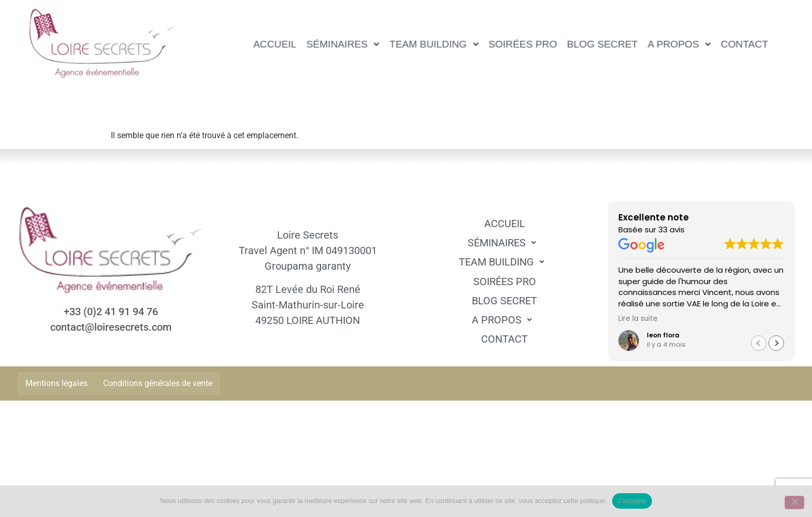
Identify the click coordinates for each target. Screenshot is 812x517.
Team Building (434, 44)
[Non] (794, 503)
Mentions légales (56, 383)
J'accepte (632, 501)
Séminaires (343, 44)
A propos (679, 44)
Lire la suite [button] (638, 319)
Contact (744, 44)
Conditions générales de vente (158, 383)
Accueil (275, 44)
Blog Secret (603, 44)
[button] (343, 45)
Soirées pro (523, 44)
